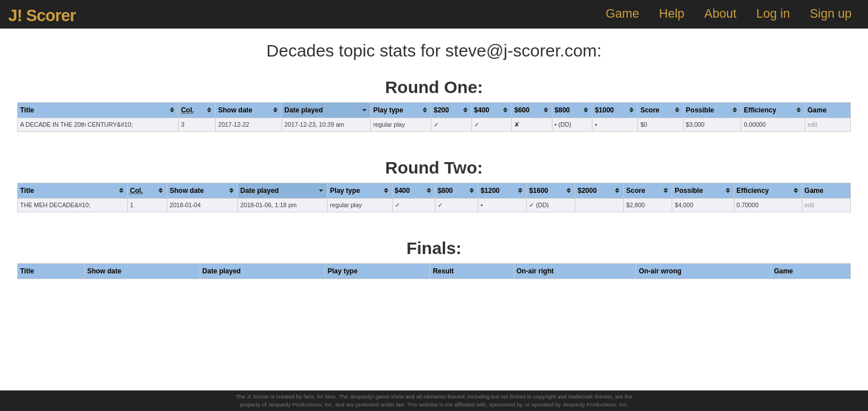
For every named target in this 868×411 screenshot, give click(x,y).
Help (672, 13)
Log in (773, 13)
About (720, 13)
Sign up (831, 13)
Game (622, 13)
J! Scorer (42, 15)
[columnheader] (98, 110)
